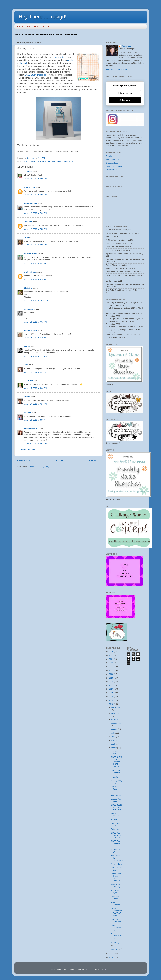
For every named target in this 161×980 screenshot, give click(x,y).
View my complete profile (117, 69)
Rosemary (126, 46)
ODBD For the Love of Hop (117, 843)
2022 (111, 667)
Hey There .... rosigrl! (43, 17)
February (115, 943)
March (114, 748)
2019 (111, 678)
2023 (111, 663)
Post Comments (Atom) (39, 467)
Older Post (93, 461)
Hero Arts (40, 161)
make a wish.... (115, 752)
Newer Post (24, 461)
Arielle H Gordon (31, 428)
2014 (111, 696)
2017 (111, 685)
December (116, 707)
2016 (111, 689)
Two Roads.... (117, 795)
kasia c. (27, 346)
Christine (28, 288)
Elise (26, 365)
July (113, 733)
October (115, 719)
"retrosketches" (61, 57)
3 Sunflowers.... (117, 936)
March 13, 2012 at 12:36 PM (36, 301)
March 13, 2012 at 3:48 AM (35, 263)
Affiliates (47, 27)
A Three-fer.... (117, 864)
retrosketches (51, 161)
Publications (33, 27)
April (114, 744)
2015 (111, 693)
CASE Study (29, 161)
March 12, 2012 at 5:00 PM (35, 179)
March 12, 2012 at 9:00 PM (35, 245)
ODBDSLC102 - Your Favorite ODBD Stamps (117, 762)
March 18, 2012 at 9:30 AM (35, 420)
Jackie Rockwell (31, 253)
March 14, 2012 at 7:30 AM (35, 338)
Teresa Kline (29, 309)
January (115, 949)
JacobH (89, 969)
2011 (111, 954)
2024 (111, 659)
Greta (26, 238)
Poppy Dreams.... (116, 904)
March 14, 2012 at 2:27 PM (35, 356)
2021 (111, 670)
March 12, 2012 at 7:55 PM (35, 229)
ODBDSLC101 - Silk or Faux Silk (117, 807)
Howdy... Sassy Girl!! (115, 789)
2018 (111, 682)
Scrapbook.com (113, 163)
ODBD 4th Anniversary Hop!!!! (117, 835)
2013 (111, 700)
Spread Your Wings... (116, 800)
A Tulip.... (115, 819)
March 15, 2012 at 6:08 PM (35, 388)
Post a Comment (28, 449)
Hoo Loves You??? (115, 824)
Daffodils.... (116, 829)
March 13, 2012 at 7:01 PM (35, 322)
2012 (111, 704)
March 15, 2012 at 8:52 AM (35, 372)
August (115, 729)
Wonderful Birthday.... (116, 885)
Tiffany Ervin (30, 187)
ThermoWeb (111, 170)
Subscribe (125, 100)
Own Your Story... (115, 898)
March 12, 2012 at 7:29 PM (35, 213)
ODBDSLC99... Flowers (117, 920)
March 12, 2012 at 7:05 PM (35, 195)
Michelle (28, 412)
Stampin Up (69, 161)
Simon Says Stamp (114, 166)
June (114, 737)
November (116, 713)
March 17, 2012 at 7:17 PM (35, 404)
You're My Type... (115, 891)
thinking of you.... (115, 851)
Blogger (107, 969)
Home (20, 27)
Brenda (27, 397)
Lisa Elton (28, 381)
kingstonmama (31, 203)
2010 (111, 957)
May (113, 740)
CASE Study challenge (35, 75)
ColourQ (24, 63)
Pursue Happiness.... (117, 927)
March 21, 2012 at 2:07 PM (35, 444)
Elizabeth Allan (31, 330)
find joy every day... (117, 782)
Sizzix (60, 161)
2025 (111, 655)
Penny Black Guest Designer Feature (116, 877)
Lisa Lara (28, 171)
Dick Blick (110, 156)
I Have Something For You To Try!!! (117, 912)
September (116, 723)
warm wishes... (116, 814)
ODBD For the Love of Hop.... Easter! (117, 774)
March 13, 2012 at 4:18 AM (35, 279)
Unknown (28, 222)
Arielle (70, 60)
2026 (111, 652)
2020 (111, 674)
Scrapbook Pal (112, 159)
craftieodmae (30, 272)
